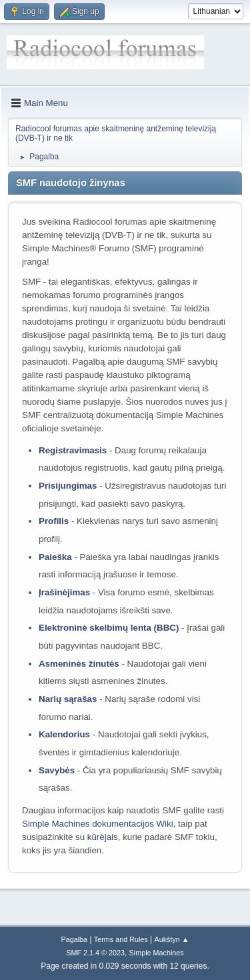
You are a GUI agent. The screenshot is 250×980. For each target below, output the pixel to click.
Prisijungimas (68, 486)
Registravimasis (73, 450)
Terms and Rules (121, 939)
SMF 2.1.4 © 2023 (95, 953)
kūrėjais (103, 837)
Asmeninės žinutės (79, 664)
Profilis (54, 521)
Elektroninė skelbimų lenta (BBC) (109, 628)
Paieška (55, 557)
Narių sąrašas (68, 699)
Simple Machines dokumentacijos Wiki (98, 824)
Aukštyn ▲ (172, 939)
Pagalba (74, 939)
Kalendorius (64, 734)
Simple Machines (157, 953)
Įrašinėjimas (64, 592)
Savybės (57, 770)
